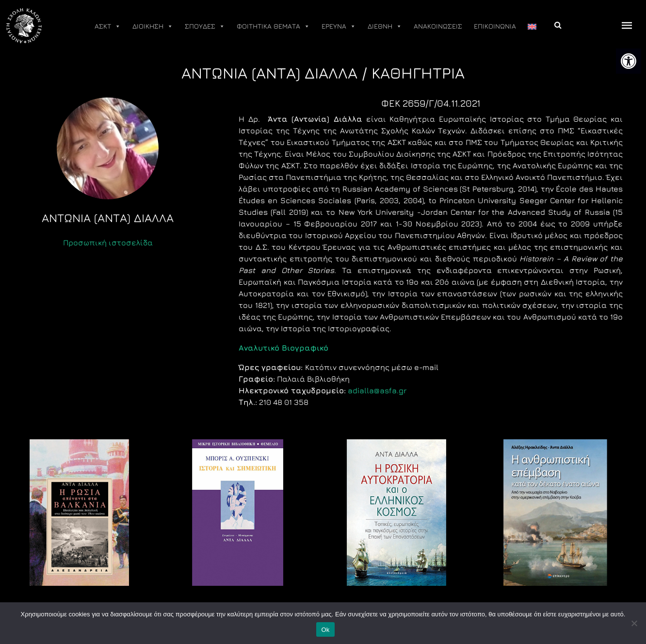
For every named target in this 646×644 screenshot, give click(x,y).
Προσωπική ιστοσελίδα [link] (108, 242)
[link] (629, 61)
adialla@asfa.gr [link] (377, 390)
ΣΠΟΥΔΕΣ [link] (205, 26)
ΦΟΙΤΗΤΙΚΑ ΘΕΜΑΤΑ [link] (273, 26)
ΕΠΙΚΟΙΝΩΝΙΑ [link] (495, 26)
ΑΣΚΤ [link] (108, 26)
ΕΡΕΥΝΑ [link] (339, 26)
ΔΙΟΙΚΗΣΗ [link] (153, 26)
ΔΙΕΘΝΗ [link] (385, 26)
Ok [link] (325, 630)
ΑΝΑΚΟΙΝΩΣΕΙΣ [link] (438, 26)
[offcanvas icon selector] (627, 26)
